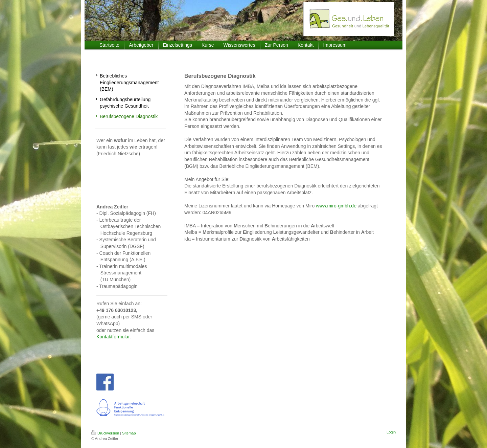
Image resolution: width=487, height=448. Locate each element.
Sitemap (129, 433)
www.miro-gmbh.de (336, 206)
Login (391, 432)
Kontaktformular (113, 337)
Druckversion (105, 433)
